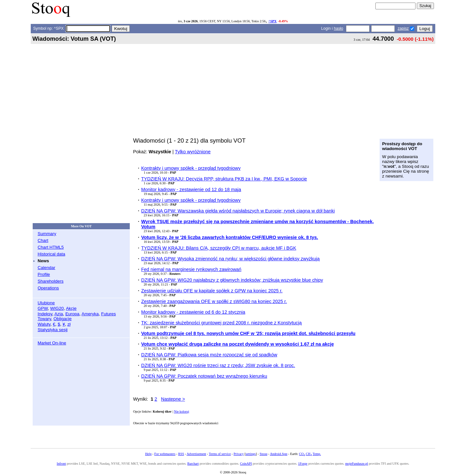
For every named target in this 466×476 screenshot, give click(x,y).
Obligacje (62, 319)
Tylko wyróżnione (193, 152)
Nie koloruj (182, 411)
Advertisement (196, 454)
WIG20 (57, 308)
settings (251, 454)
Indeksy (45, 314)
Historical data (51, 254)
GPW (43, 308)
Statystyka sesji (53, 330)
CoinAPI (246, 464)
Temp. (317, 454)
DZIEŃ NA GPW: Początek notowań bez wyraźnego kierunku (204, 376)
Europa (72, 314)
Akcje (71, 308)
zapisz (403, 28)
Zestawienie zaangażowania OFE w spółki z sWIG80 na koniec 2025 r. (214, 301)
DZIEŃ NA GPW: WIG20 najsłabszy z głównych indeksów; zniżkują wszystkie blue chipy (232, 280)
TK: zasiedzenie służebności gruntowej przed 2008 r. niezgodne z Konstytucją (221, 323)
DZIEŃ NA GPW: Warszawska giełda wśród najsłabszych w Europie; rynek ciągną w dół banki (238, 211)
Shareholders (50, 281)
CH (309, 454)
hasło (338, 28)
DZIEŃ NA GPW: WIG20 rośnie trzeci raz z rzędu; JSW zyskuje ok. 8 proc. (218, 365)
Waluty (44, 324)
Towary (44, 319)
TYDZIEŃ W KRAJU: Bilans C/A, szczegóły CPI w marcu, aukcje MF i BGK (219, 248)
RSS (181, 454)
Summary (47, 234)
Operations (48, 288)
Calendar (46, 268)
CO (302, 454)
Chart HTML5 (51, 247)
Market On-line (52, 343)
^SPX (272, 21)
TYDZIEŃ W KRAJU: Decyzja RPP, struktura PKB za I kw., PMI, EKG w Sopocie (224, 179)
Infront (61, 464)
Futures (108, 314)
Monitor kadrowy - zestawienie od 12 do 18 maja (191, 189)
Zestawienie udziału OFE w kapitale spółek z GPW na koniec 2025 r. (212, 291)
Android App (279, 454)
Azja (59, 314)
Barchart (193, 464)
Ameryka (90, 314)
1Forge (303, 464)
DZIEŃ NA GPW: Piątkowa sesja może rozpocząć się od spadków (209, 355)
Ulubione (46, 303)
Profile (44, 274)
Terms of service (220, 454)
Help (148, 454)
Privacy (239, 454)
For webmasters (165, 454)
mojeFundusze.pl (357, 464)
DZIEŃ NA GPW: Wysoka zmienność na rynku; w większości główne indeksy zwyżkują (230, 259)
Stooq (263, 454)
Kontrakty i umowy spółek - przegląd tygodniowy (191, 168)
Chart (43, 240)
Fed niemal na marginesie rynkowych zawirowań (191, 269)
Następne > (173, 399)
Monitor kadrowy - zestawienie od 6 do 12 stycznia (193, 312)
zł (69, 324)
